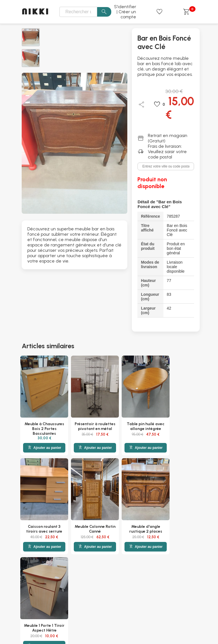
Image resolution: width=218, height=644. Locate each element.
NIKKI (36, 12)
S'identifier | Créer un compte (125, 12)
